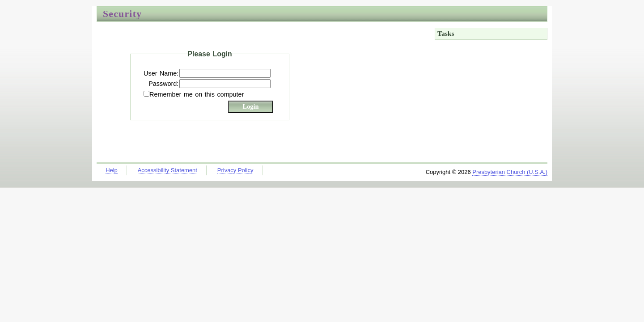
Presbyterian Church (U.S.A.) (510, 172)
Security (122, 14)
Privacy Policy (235, 170)
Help (112, 170)
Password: (163, 84)
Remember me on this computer (197, 94)
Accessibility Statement (167, 170)
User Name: (161, 73)
